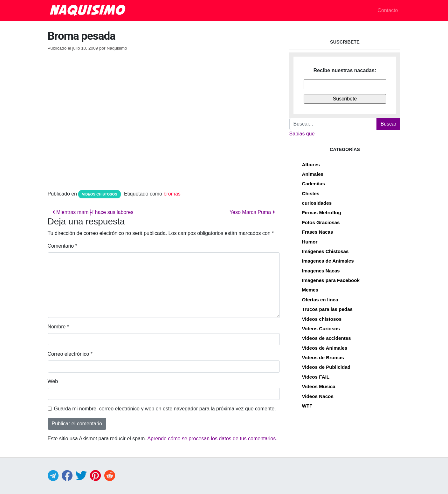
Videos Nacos (318, 396)
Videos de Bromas (323, 357)
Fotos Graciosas (321, 222)
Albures (311, 165)
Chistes (311, 193)
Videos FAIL (316, 377)
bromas (172, 194)
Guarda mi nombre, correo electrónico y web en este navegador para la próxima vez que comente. (165, 409)
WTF (307, 406)
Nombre (59, 327)
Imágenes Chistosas (325, 251)
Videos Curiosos (321, 329)
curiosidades (317, 203)
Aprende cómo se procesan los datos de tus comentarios (211, 439)
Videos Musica (319, 386)
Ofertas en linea (320, 300)
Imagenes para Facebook (331, 280)
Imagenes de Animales (328, 261)
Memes (310, 290)
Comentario (62, 246)
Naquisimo (117, 48)
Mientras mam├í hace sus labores (93, 212)
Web (53, 381)
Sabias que (302, 134)
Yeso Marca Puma (252, 212)
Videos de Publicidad (326, 367)
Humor (310, 242)
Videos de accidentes (327, 338)
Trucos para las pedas (327, 309)
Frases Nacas (318, 232)
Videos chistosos (100, 194)
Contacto (388, 10)
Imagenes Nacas (321, 271)
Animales (313, 174)
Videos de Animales (325, 348)
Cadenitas (314, 184)
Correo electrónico (70, 354)
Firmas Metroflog (322, 213)
